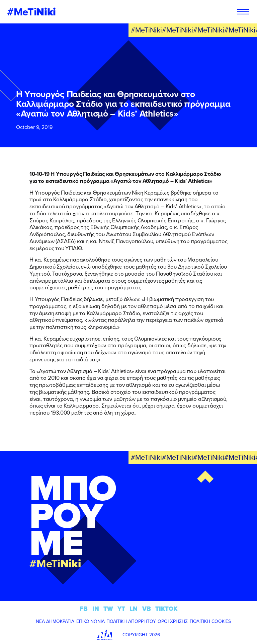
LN (134, 609)
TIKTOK (166, 609)
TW (108, 609)
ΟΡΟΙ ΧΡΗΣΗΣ (173, 621)
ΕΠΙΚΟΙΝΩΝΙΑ (91, 621)
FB (84, 609)
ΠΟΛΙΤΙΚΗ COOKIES (210, 621)
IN (96, 609)
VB (147, 609)
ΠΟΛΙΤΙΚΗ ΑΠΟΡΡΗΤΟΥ (131, 621)
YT (121, 609)
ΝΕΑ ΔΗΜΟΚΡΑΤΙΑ (55, 621)
